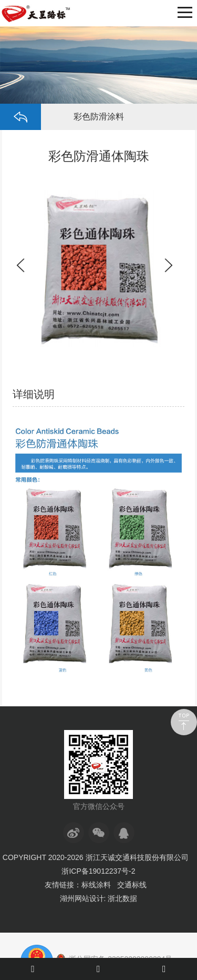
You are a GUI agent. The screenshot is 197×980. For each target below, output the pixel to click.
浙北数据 (122, 898)
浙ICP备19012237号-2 (98, 871)
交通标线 (132, 885)
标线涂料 (96, 885)
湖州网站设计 (82, 898)
